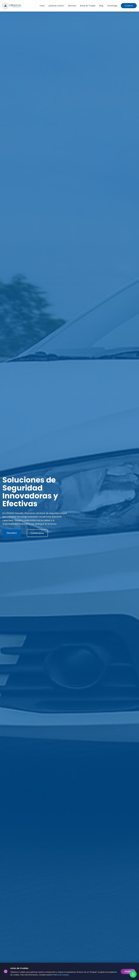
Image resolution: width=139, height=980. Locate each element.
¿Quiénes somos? (56, 6)
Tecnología (112, 6)
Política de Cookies (61, 975)
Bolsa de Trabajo (88, 6)
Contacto (129, 6)
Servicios (72, 6)
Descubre (12, 533)
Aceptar (128, 971)
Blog (101, 6)
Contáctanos (37, 533)
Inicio (42, 6)
